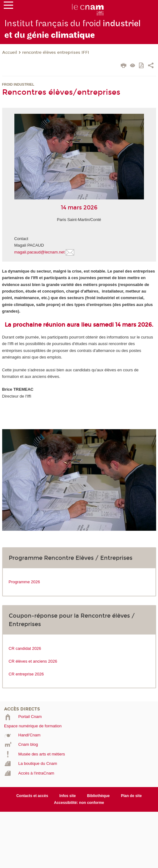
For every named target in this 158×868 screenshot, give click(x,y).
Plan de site (131, 796)
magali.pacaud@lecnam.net (39, 252)
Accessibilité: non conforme (79, 803)
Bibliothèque (99, 796)
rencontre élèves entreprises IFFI (56, 53)
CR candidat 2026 (25, 648)
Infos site (68, 796)
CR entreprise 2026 (26, 674)
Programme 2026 (24, 582)
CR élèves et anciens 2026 (33, 661)
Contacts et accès (32, 796)
